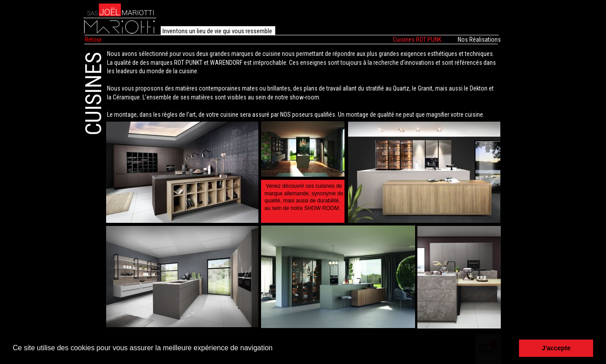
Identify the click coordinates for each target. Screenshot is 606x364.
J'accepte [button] (556, 348)
